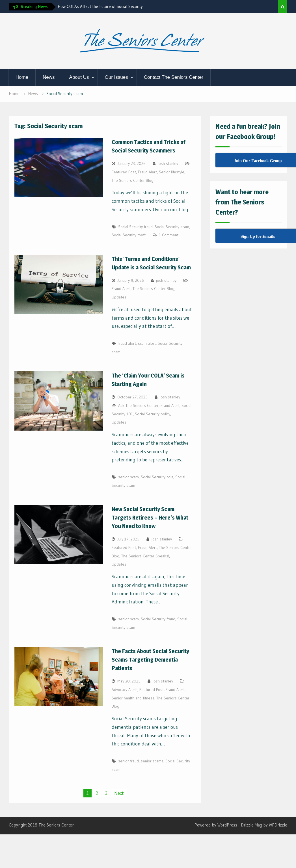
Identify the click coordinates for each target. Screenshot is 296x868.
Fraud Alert (147, 172)
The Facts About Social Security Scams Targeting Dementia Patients (150, 660)
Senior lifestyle (172, 172)
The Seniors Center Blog (133, 180)
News (49, 77)
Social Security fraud (135, 227)
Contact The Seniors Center (174, 77)
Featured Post (124, 172)
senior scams (152, 761)
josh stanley (168, 163)
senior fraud (128, 761)
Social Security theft (129, 235)
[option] (109, 6)
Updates (119, 297)
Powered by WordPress (216, 825)
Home (22, 77)
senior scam (128, 477)
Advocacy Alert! (125, 690)
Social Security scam (172, 227)
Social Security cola (157, 477)
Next (119, 793)
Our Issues (116, 77)
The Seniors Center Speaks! (145, 556)
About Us (79, 77)
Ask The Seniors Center (138, 405)
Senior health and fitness (133, 698)
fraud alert (127, 343)
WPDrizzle (278, 825)
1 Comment (169, 235)
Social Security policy (153, 414)
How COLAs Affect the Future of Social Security (100, 6)
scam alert (147, 343)
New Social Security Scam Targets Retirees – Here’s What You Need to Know (150, 518)
